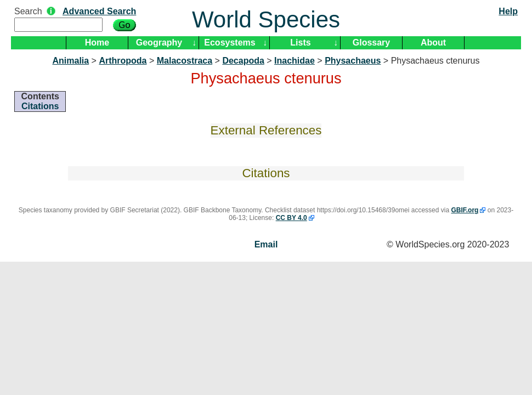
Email (266, 244)
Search (28, 11)
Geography (159, 43)
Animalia (70, 61)
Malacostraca (185, 61)
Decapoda (243, 61)
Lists (300, 43)
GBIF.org (465, 210)
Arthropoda (123, 61)
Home (97, 43)
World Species (266, 19)
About (433, 43)
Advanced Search (99, 11)
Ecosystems (230, 43)
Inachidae (295, 61)
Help (508, 11)
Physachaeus (353, 61)
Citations (40, 106)
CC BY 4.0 (292, 218)
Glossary (371, 43)
